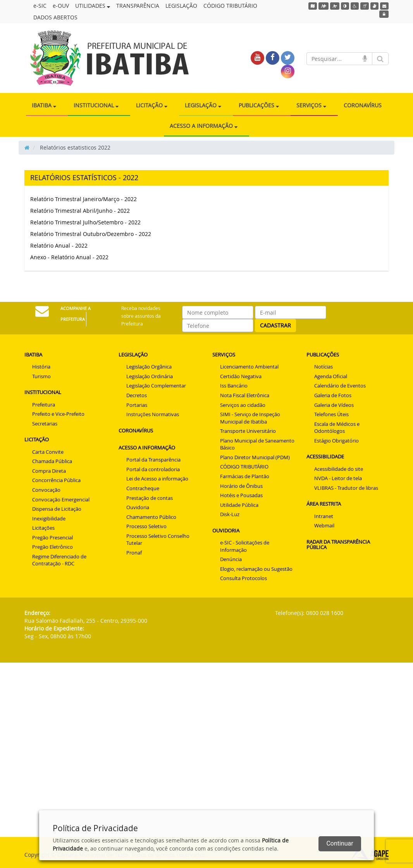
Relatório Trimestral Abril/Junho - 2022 (80, 211)
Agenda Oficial (331, 376)
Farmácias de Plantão (245, 476)
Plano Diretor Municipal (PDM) (255, 457)
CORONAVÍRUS (363, 105)
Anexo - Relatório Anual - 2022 (69, 257)
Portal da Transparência (153, 460)
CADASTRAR (275, 325)
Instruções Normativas (153, 414)
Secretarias (45, 424)
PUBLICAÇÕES (259, 105)
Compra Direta (49, 471)
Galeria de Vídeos (334, 405)
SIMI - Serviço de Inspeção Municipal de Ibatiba (250, 418)
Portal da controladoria (153, 469)
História (41, 367)
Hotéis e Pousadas (241, 495)
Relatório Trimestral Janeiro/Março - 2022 (83, 199)
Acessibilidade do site (339, 469)
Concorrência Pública (56, 480)
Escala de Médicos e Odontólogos (337, 428)
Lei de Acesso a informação (157, 479)
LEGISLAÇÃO (181, 6)
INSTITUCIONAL (96, 105)
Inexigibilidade (49, 518)
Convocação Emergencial (61, 499)
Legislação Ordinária (150, 376)
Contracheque (143, 488)
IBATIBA (44, 105)
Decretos (137, 395)
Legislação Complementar (156, 386)
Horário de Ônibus (241, 486)
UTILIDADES (93, 6)
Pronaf (134, 553)
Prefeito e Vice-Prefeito (58, 414)
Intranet (324, 516)
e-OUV (61, 6)
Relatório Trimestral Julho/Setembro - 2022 (85, 222)
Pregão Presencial (52, 537)
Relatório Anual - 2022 (59, 245)
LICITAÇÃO (152, 105)
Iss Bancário (234, 386)
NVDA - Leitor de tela (338, 478)
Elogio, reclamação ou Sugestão (256, 569)
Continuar (340, 843)
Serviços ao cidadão (243, 405)
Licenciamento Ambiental (249, 367)
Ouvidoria (138, 507)
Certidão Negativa (241, 376)
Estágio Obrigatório (336, 441)
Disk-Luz (230, 514)
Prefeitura (44, 405)
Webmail (324, 525)
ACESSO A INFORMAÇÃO (204, 126)
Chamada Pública (52, 461)
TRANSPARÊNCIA (138, 6)
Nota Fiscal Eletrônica (245, 395)
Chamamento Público (151, 517)
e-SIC (40, 6)
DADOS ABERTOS (55, 17)
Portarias (137, 405)
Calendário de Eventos (340, 386)
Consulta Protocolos (243, 578)
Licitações (43, 528)
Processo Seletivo (146, 526)
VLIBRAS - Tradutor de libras (346, 488)
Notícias (324, 367)
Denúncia (231, 559)
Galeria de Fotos (333, 395)
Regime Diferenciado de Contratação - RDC (59, 560)
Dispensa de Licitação (57, 509)
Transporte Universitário (248, 431)
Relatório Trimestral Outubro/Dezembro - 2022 (91, 234)
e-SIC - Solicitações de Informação (245, 546)
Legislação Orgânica (149, 367)
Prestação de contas (150, 498)
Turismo (41, 376)
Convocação (46, 490)
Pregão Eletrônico (52, 547)
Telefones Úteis (331, 414)
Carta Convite (48, 452)
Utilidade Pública (239, 505)
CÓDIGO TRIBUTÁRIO (230, 6)
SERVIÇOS (311, 105)
